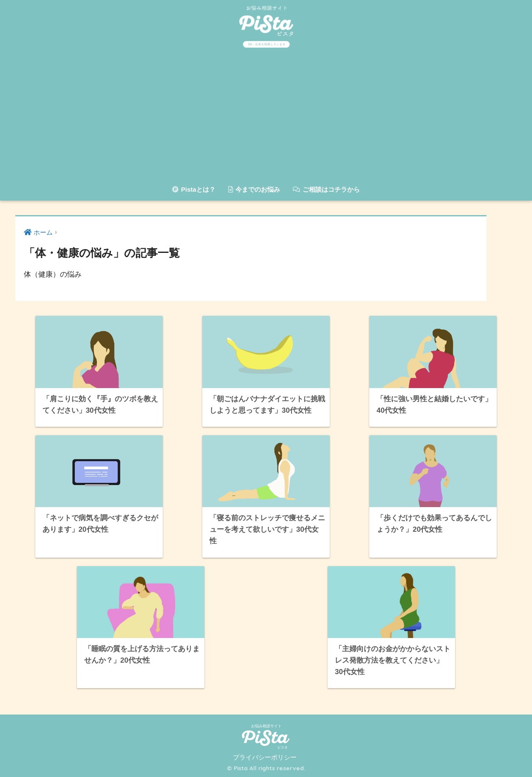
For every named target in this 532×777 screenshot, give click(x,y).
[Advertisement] (266, 117)
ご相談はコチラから (326, 189)
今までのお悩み (254, 189)
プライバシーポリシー (265, 757)
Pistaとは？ (194, 189)
